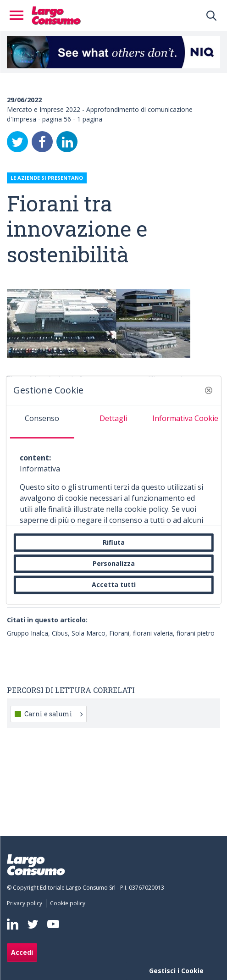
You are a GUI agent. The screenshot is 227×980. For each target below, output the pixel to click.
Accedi (22, 952)
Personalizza (114, 563)
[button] (209, 390)
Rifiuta (114, 542)
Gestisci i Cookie (176, 971)
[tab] (42, 422)
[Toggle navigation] (19, 16)
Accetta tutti (114, 584)
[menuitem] (26, 903)
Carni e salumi (53, 714)
